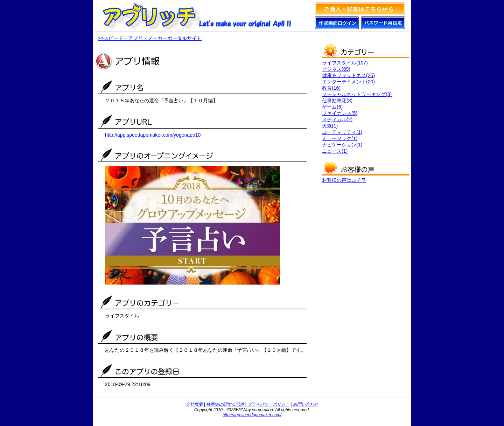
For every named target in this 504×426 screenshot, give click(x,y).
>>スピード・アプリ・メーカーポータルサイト (150, 38)
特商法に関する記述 (225, 404)
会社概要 (194, 404)
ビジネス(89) (336, 69)
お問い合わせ (306, 404)
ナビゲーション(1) (342, 145)
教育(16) (331, 88)
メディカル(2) (337, 119)
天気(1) (330, 126)
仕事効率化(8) (337, 101)
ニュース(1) (335, 151)
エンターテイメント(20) (348, 82)
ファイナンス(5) (340, 113)
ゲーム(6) (332, 107)
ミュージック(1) (340, 138)
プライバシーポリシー (268, 404)
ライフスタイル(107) (345, 63)
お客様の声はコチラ (344, 180)
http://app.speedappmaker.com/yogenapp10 (153, 135)
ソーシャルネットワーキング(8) (357, 94)
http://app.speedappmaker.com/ (252, 415)
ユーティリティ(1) (342, 132)
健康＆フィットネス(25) (348, 75)
